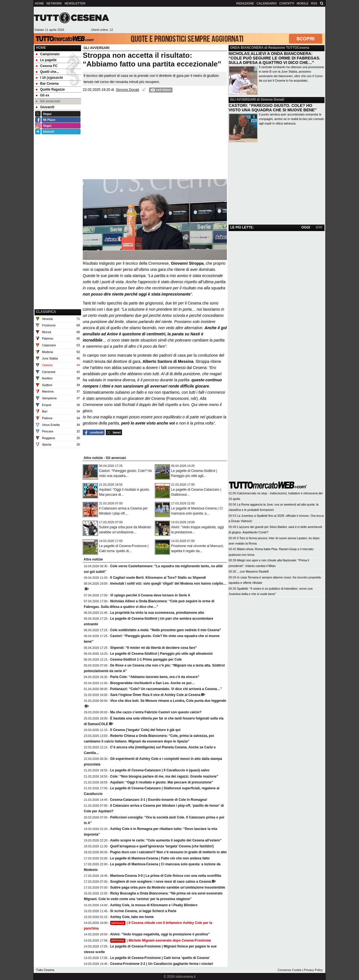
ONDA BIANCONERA (247, 48)
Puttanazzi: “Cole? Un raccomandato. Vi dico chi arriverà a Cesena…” (166, 689)
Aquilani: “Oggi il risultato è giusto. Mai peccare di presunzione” (162, 782)
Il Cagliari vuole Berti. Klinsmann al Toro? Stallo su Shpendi (158, 578)
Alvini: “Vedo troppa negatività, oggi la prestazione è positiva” (160, 934)
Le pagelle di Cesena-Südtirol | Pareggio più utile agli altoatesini (161, 654)
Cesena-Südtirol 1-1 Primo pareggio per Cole (146, 660)
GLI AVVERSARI (243, 100)
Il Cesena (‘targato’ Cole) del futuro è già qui (145, 730)
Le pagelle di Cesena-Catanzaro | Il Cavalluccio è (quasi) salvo (160, 770)
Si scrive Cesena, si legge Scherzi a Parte (143, 911)
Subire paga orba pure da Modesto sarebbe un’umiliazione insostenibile (168, 887)
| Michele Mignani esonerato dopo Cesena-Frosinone (161, 940)
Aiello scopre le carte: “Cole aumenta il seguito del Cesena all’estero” (166, 840)
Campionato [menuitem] (48, 54)
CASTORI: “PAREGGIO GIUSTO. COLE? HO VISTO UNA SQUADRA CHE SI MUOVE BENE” (273, 108)
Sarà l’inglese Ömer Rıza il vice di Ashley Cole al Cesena (155, 695)
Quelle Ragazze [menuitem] (50, 89)
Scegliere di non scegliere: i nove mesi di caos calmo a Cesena (161, 882)
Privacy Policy (313, 970)
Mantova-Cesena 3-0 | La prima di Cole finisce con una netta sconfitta (166, 876)
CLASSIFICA (46, 312)
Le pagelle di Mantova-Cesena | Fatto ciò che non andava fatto (160, 858)
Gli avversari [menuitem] (48, 101)
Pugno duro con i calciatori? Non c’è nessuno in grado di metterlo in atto (169, 852)
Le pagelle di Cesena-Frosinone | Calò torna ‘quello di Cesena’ (160, 958)
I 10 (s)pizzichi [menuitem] (49, 78)
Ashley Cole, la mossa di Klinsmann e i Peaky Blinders (154, 905)
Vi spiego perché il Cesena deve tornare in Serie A (150, 595)
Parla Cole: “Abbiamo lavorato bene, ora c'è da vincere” (155, 677)
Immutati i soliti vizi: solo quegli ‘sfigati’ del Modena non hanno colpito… (168, 584)
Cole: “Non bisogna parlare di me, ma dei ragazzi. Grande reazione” (164, 776)
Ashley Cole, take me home (132, 917)
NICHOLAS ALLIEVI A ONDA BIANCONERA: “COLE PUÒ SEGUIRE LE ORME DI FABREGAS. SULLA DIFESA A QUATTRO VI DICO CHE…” (274, 58)
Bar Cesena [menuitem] (47, 84)
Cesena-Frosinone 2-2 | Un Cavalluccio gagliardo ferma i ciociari (162, 964)
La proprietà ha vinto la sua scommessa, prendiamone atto (157, 613)
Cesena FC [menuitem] (47, 66)
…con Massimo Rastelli (253, 571)
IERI (319, 227)
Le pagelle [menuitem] (46, 60)
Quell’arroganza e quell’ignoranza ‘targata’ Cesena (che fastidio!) (162, 846)
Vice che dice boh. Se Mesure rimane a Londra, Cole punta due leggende (168, 701)
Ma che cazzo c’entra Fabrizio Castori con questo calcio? (156, 712)
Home (41, 48)
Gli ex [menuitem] (43, 95)
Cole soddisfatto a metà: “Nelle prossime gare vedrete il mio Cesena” (166, 630)
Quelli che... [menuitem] (47, 72)
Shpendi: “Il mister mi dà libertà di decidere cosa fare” (154, 648)
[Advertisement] (219, 20)
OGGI (306, 227)
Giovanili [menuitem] (45, 107)
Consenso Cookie (290, 970)
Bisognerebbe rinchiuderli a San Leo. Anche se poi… (153, 683)
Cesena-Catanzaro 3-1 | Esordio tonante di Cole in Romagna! (159, 800)
